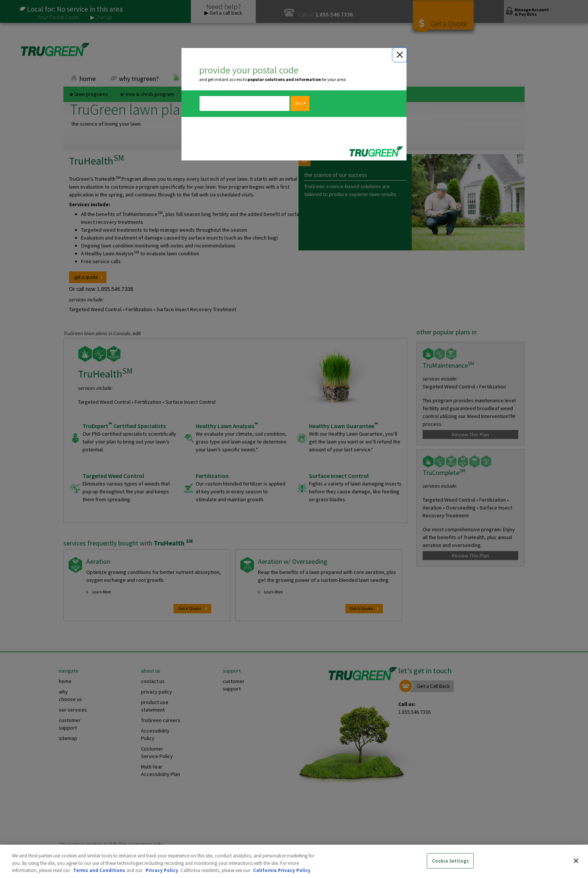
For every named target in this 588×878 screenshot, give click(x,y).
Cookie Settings (450, 861)
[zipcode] (244, 103)
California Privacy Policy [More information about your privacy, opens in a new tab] (282, 870)
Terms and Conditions (99, 870)
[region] (294, 861)
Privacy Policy (162, 870)
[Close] (400, 55)
